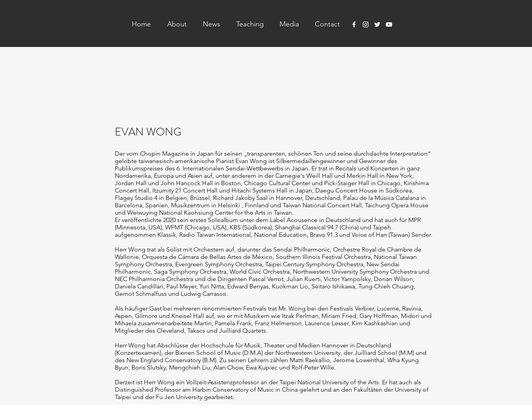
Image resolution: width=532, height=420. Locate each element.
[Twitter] (377, 24)
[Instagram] (366, 24)
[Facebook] (354, 24)
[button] (173, 24)
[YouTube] (389, 24)
